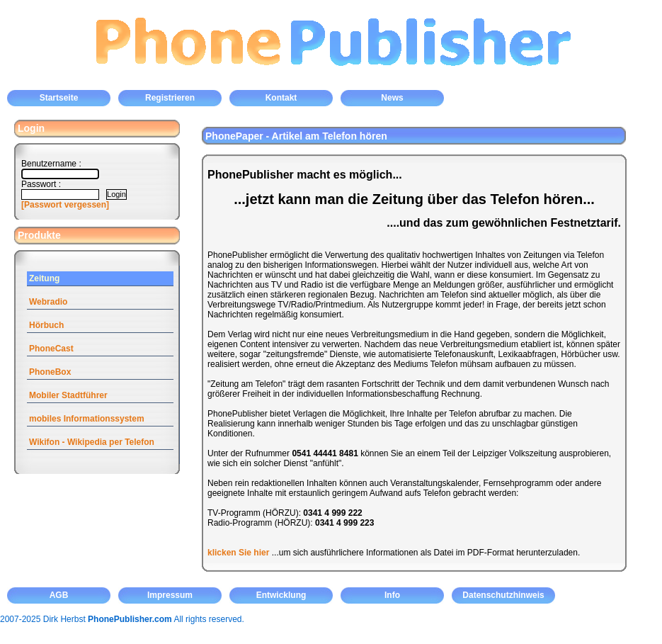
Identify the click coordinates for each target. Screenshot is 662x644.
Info (392, 595)
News (392, 98)
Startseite (59, 98)
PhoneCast (51, 349)
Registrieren (170, 98)
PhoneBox (50, 372)
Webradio (48, 302)
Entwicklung (281, 595)
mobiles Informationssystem (87, 419)
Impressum (170, 595)
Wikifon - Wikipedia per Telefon (92, 442)
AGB (59, 595)
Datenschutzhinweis (503, 595)
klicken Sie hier (238, 553)
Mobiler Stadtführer (68, 395)
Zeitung (44, 278)
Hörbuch (46, 325)
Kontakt (281, 98)
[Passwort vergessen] (65, 205)
